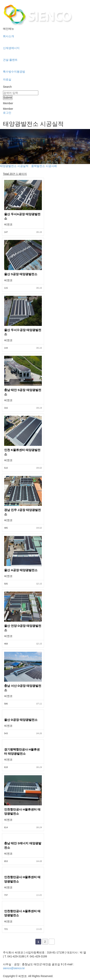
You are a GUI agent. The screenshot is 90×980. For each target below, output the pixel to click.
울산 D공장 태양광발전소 (21, 720)
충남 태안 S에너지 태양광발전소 (23, 845)
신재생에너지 (11, 48)
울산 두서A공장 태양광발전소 (22, 216)
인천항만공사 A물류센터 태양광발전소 (22, 913)
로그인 (7, 113)
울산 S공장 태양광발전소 (21, 274)
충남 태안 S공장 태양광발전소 (23, 392)
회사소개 (8, 36)
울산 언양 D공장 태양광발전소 (23, 628)
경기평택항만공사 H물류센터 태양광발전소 (22, 751)
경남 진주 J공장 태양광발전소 (22, 512)
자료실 (7, 79)
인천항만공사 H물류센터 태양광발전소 (22, 811)
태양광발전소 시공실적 (14, 166)
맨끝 (52, 942)
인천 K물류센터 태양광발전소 (22, 452)
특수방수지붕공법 (14, 72)
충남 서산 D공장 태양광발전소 (23, 688)
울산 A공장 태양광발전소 (21, 570)
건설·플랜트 (10, 60)
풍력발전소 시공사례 (44, 166)
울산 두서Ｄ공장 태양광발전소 (23, 332)
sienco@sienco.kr (14, 968)
